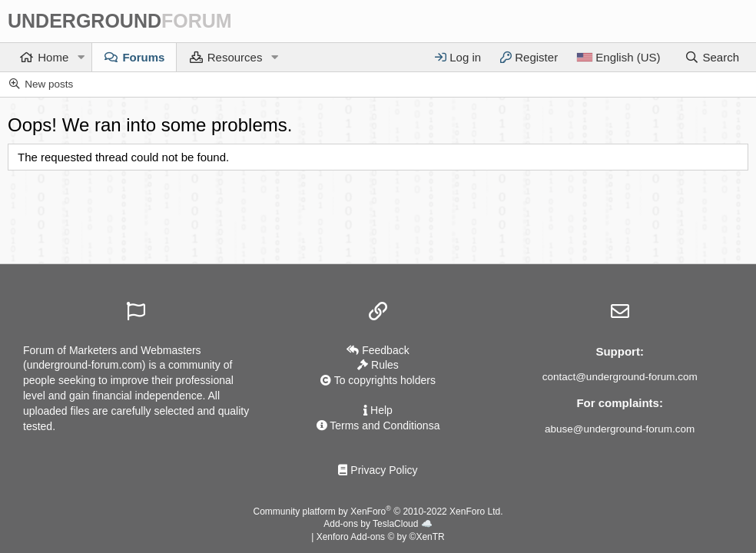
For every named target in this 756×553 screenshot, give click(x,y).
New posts (49, 84)
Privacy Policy (378, 470)
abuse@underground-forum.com (620, 429)
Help (378, 410)
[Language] (618, 57)
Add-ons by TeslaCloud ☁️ (378, 524)
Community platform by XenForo (378, 512)
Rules (378, 365)
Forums (143, 57)
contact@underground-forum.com (620, 377)
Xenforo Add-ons (381, 537)
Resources (235, 57)
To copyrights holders (378, 380)
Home (53, 57)
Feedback (378, 350)
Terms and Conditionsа (378, 426)
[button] (81, 57)
